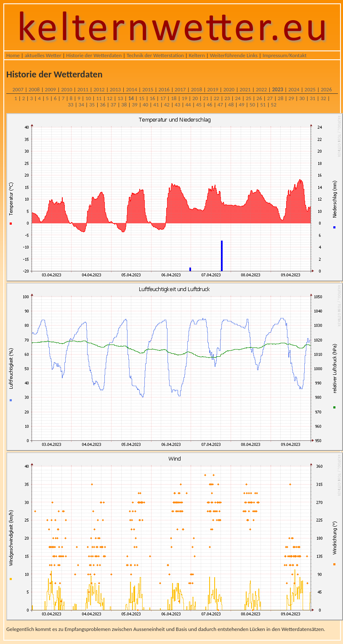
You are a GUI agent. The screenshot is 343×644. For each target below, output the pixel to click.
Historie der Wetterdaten (94, 55)
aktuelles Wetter (43, 55)
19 (185, 98)
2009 (51, 89)
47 (220, 105)
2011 (83, 89)
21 (206, 98)
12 (110, 98)
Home (13, 55)
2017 (180, 89)
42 (167, 105)
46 (209, 105)
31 (312, 98)
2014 (131, 89)
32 (323, 98)
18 (174, 98)
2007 (18, 89)
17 (163, 98)
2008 (34, 89)
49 (241, 105)
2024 (294, 89)
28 (281, 98)
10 (88, 98)
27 (270, 98)
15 (142, 98)
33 (70, 105)
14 (131, 98)
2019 (213, 89)
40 (145, 105)
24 (238, 98)
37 (113, 105)
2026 (326, 89)
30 (302, 98)
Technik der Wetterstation (155, 55)
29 (291, 98)
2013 (115, 89)
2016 (164, 89)
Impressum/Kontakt (285, 55)
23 (227, 98)
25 (249, 98)
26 (259, 98)
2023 (277, 89)
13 (120, 98)
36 (102, 105)
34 (81, 105)
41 (156, 105)
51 (263, 105)
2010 (66, 89)
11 (99, 98)
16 (152, 98)
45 (199, 105)
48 (231, 105)
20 (195, 98)
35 (92, 105)
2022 (261, 89)
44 (188, 105)
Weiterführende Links (234, 55)
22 (217, 98)
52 (274, 105)
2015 (148, 89)
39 (135, 105)
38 (124, 105)
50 (252, 105)
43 (177, 105)
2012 (99, 89)
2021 (245, 89)
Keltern (197, 55)
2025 (310, 89)
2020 (229, 89)
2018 (197, 89)
